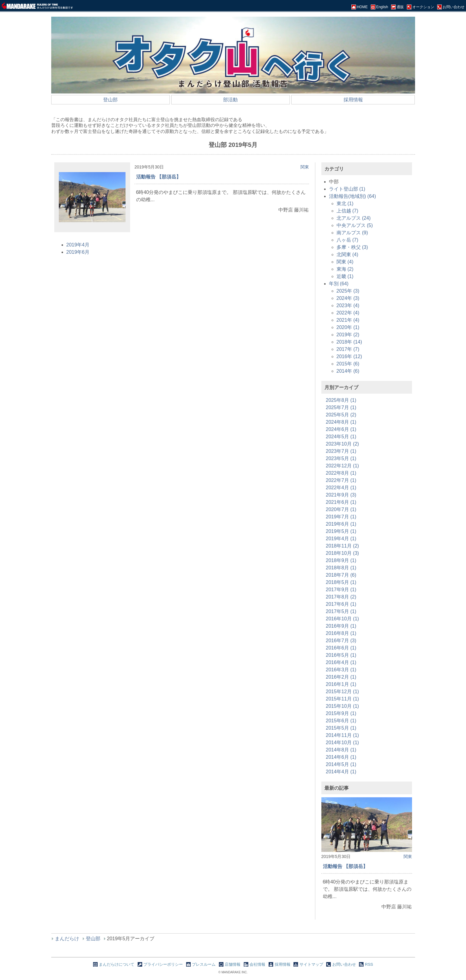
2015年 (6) (348, 364)
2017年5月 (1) (341, 611)
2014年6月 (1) (341, 757)
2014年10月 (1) (342, 743)
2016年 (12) (349, 356)
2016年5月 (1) (341, 655)
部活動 (230, 100)
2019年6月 (78, 252)
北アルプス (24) (354, 218)
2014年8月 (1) (341, 750)
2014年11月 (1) (342, 735)
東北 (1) (345, 203)
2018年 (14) (349, 342)
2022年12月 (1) (342, 466)
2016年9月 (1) (341, 626)
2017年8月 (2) (341, 597)
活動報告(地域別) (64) (353, 196)
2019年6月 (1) (341, 524)
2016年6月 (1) (341, 648)
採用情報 (353, 100)
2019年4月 (78, 245)
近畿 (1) (345, 276)
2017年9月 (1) (341, 590)
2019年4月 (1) (341, 539)
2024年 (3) (348, 298)
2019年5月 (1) (341, 531)
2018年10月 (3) (342, 553)
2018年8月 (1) (341, 568)
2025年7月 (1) (341, 407)
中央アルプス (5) (355, 225)
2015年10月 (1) (342, 706)
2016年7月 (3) (341, 641)
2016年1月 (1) (341, 684)
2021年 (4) (348, 320)
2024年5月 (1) (341, 437)
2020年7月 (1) (341, 509)
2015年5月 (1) (341, 728)
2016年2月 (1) (341, 677)
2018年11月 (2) (342, 546)
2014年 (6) (348, 371)
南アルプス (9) (352, 233)
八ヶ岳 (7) (347, 240)
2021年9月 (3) (341, 495)
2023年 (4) (348, 305)
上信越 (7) (347, 211)
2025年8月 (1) (341, 400)
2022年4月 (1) (341, 488)
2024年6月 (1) (341, 429)
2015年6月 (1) (341, 721)
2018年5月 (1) (341, 582)
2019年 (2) (348, 335)
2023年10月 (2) (342, 444)
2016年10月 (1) (342, 619)
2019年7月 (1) (341, 517)
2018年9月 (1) (341, 560)
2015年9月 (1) (341, 713)
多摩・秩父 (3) (352, 247)
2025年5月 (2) (341, 415)
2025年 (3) (348, 291)
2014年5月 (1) (341, 764)
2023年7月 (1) (341, 451)
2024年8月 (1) (341, 422)
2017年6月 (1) (341, 604)
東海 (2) (345, 269)
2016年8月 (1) (341, 633)
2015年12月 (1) (342, 692)
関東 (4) (345, 262)
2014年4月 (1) (341, 772)
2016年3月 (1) (341, 670)
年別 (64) (339, 284)
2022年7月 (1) (341, 480)
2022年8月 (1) (341, 473)
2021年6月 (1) (341, 502)
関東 (305, 167)
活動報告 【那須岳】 (159, 177)
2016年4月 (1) (341, 662)
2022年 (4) (348, 313)
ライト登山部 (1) (347, 189)
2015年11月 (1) (342, 699)
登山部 (110, 100)
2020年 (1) (348, 327)
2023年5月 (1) (341, 458)
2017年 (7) (348, 349)
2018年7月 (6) (341, 575)
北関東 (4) (347, 254)
